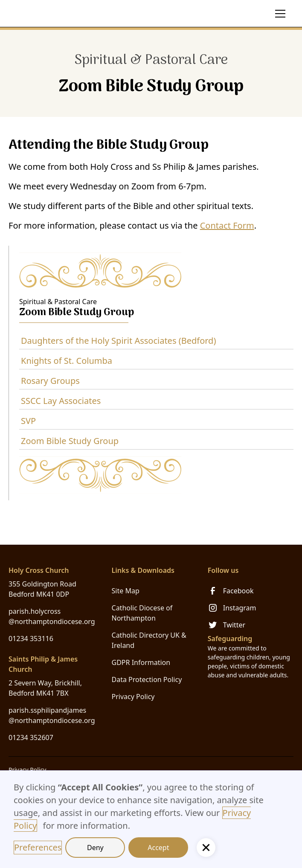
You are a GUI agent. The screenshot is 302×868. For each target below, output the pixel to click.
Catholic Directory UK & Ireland (149, 640)
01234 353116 (31, 639)
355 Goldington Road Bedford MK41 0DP (42, 589)
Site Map (126, 591)
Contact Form (227, 225)
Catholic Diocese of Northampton (142, 613)
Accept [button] (158, 848)
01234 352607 (31, 737)
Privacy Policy (133, 697)
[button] (279, 14)
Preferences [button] (38, 847)
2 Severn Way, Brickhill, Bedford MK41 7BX (45, 688)
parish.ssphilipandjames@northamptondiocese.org (52, 715)
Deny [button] (95, 848)
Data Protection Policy (147, 679)
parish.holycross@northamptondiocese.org (52, 616)
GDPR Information (141, 662)
